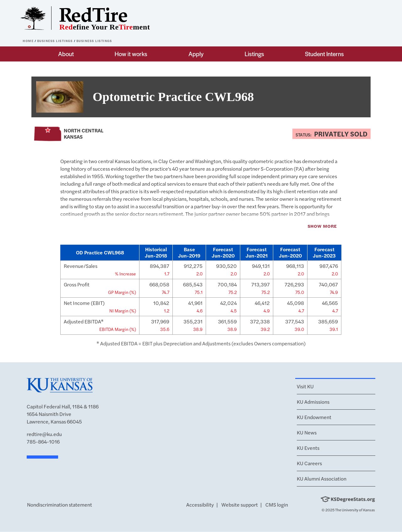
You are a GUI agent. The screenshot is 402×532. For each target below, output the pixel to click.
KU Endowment (314, 417)
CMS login (277, 505)
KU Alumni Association (322, 479)
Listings (254, 54)
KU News (307, 432)
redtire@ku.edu (44, 434)
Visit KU (305, 386)
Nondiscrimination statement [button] (60, 505)
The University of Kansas (355, 510)
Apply (196, 54)
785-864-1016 (43, 442)
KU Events (308, 448)
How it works (131, 54)
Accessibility (200, 505)
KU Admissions (313, 402)
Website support (240, 505)
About (66, 54)
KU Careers (309, 463)
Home (29, 41)
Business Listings (55, 41)
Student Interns (324, 54)
